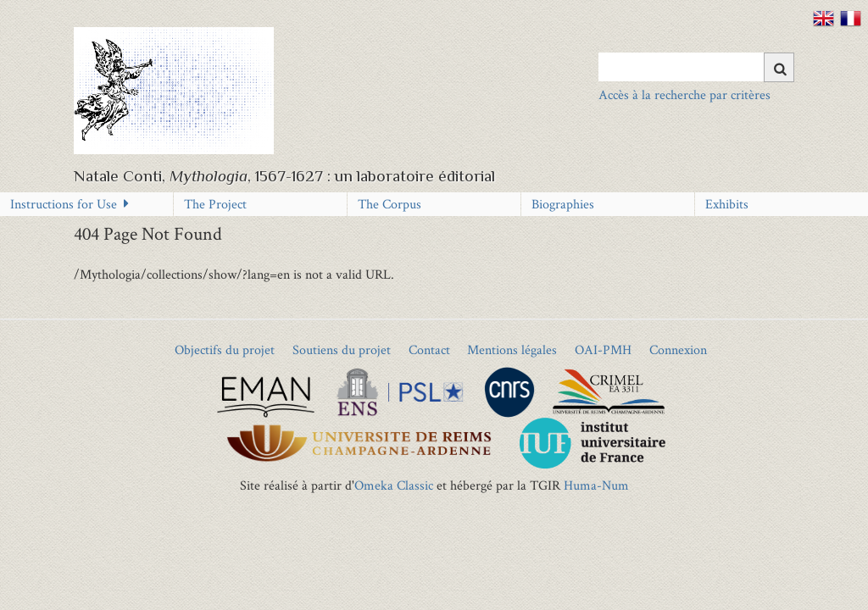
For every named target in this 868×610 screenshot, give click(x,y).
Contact (429, 349)
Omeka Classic (394, 485)
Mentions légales (512, 349)
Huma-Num (596, 485)
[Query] (696, 67)
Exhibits (727, 204)
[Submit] (779, 67)
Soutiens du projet (342, 349)
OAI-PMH (603, 349)
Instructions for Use (64, 204)
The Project (215, 204)
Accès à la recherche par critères (684, 94)
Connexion (678, 349)
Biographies (563, 204)
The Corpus (389, 204)
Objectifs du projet (225, 349)
